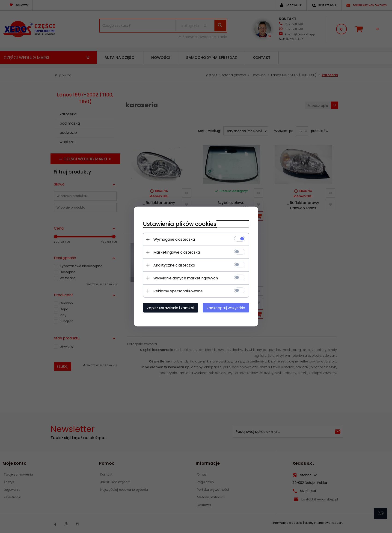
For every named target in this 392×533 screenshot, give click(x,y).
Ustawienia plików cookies (180, 224)
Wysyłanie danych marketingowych (186, 278)
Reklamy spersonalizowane (178, 291)
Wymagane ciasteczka (174, 239)
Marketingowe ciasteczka (177, 252)
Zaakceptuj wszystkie (226, 308)
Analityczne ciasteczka (174, 265)
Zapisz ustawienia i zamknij (171, 308)
